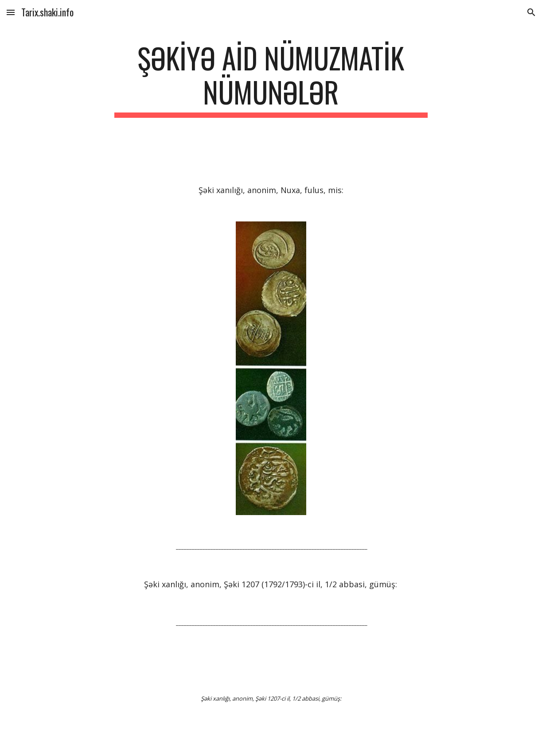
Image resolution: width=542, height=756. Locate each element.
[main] (271, 79)
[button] (11, 12)
